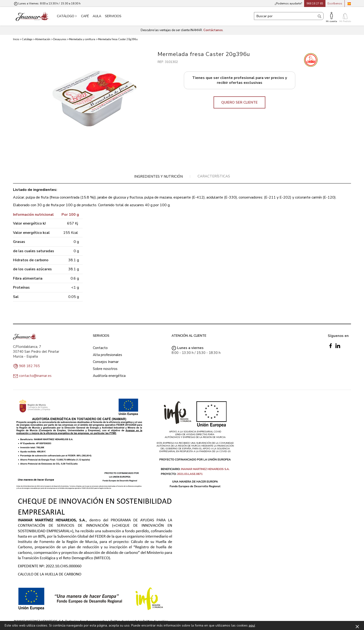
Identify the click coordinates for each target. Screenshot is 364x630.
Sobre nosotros (105, 369)
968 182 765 (29, 366)
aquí (252, 625)
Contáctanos (213, 30)
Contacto (100, 348)
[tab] (158, 177)
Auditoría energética (109, 376)
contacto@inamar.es (35, 376)
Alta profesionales (107, 355)
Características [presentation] (214, 176)
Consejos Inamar (106, 362)
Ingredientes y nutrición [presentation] (158, 176)
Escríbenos (335, 3)
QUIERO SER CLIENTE (239, 102)
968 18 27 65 (315, 3)
